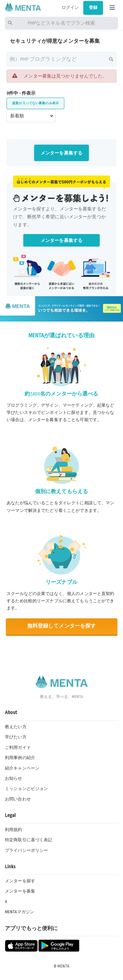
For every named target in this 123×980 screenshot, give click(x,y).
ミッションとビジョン (26, 789)
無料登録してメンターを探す (62, 626)
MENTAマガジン (20, 912)
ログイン (70, 8)
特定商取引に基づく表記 (29, 840)
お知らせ (14, 778)
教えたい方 (16, 727)
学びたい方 (16, 737)
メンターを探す (20, 881)
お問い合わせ (18, 799)
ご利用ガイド (18, 748)
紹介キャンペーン (22, 768)
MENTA (63, 966)
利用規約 (14, 830)
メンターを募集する (61, 153)
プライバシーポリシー (26, 850)
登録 (93, 8)
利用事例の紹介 (20, 758)
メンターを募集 (20, 891)
